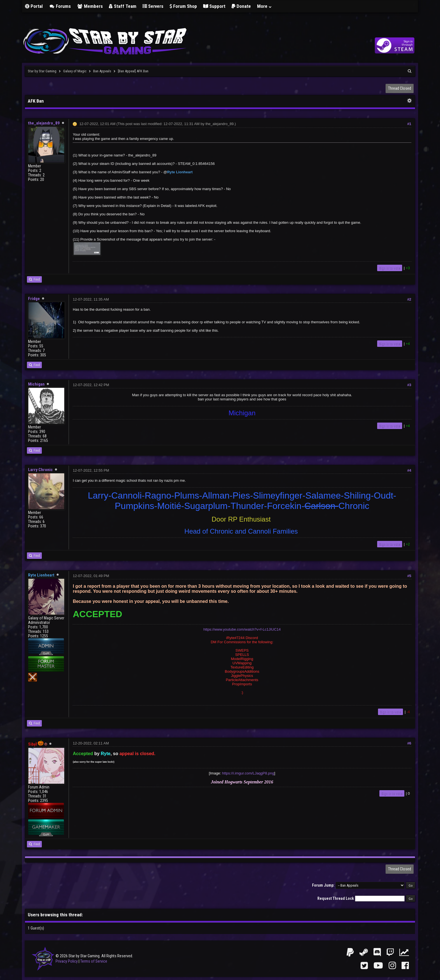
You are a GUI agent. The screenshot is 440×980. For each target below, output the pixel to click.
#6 (409, 743)
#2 (409, 299)
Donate (241, 6)
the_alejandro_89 (44, 123)
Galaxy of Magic (75, 71)
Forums (60, 6)
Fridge (34, 299)
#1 (409, 124)
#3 (409, 385)
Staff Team (123, 6)
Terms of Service (94, 961)
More (265, 6)
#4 (409, 470)
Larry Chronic (40, 470)
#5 (409, 576)
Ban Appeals (102, 71)
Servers (153, 6)
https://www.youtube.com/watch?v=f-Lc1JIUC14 (242, 629)
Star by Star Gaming (42, 71)
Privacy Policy (67, 961)
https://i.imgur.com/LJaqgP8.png (248, 773)
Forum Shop (183, 6)
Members (90, 6)
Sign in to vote (390, 268)
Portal (34, 6)
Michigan (36, 384)
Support (214, 6)
